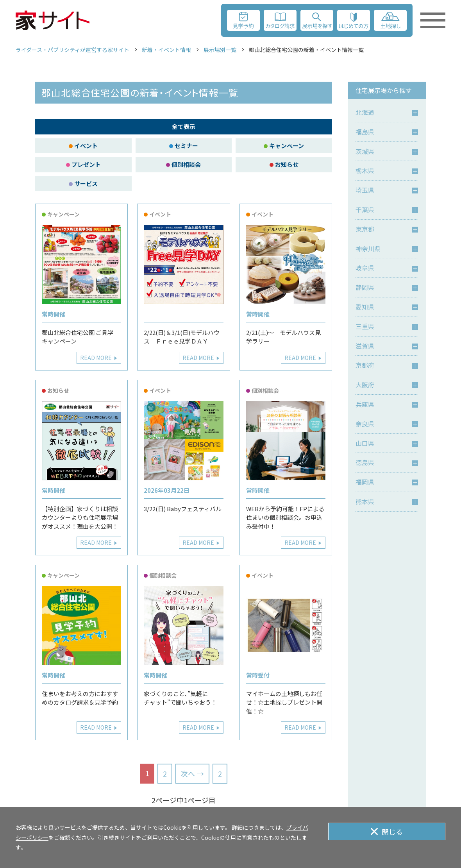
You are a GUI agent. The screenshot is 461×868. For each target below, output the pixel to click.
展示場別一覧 (220, 50)
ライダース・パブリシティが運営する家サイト (72, 50)
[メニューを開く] (433, 20)
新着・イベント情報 (166, 50)
